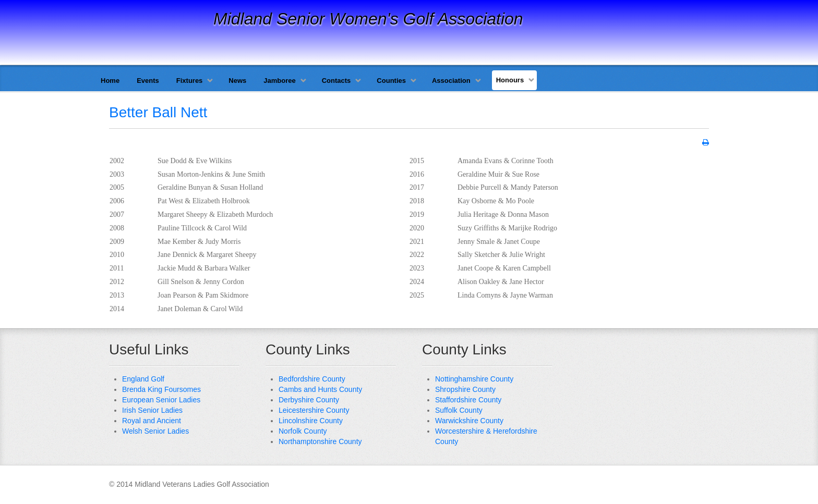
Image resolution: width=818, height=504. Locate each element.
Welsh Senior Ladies (155, 431)
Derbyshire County (309, 400)
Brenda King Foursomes (161, 389)
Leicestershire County (314, 410)
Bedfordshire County (312, 379)
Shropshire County (465, 389)
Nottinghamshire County (474, 379)
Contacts (336, 81)
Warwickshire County (469, 421)
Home (110, 81)
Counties (391, 81)
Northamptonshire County (320, 441)
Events (148, 81)
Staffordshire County (468, 400)
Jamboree (279, 81)
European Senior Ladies (161, 400)
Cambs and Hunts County (320, 389)
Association (451, 81)
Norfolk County (303, 431)
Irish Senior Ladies (152, 410)
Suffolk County (459, 410)
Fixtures (190, 81)
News (237, 81)
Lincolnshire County (311, 421)
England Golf (143, 379)
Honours (510, 80)
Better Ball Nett (158, 112)
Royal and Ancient (152, 421)
